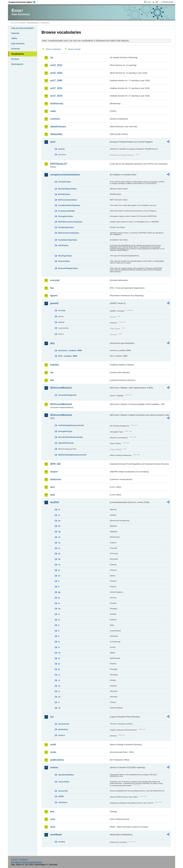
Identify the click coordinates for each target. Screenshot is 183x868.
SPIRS (61, 796)
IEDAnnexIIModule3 (61, 404)
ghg (52, 343)
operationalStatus (66, 775)
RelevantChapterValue (68, 268)
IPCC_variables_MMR (68, 356)
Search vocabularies (53, 49)
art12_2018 (56, 73)
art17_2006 (56, 80)
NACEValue (63, 245)
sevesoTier (63, 791)
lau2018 (55, 502)
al (59, 510)
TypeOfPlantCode (66, 443)
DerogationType (65, 431)
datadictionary (58, 127)
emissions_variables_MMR (70, 350)
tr (59, 702)
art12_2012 (56, 65)
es (59, 576)
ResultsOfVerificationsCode (71, 437)
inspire (54, 472)
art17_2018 (56, 96)
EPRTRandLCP (59, 164)
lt (59, 636)
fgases (54, 296)
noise (53, 752)
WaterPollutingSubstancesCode (72, 455)
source (61, 322)
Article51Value (65, 182)
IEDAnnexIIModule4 (61, 415)
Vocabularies (18, 54)
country (62, 842)
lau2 (53, 495)
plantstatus (63, 729)
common (55, 119)
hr (59, 603)
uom (53, 819)
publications (57, 760)
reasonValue (64, 782)
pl (59, 664)
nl (59, 658)
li (59, 631)
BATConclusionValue (68, 200)
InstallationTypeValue (68, 240)
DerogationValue (66, 216)
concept (62, 310)
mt (59, 653)
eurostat (55, 280)
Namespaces (17, 64)
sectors (62, 735)
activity (61, 149)
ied (52, 380)
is (59, 620)
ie (59, 614)
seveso (54, 767)
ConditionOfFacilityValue (69, 205)
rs (59, 680)
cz (59, 548)
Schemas (16, 49)
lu (59, 642)
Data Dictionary (33, 23)
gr (59, 598)
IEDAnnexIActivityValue (69, 233)
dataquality (56, 134)
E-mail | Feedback (20, 859)
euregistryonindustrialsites (65, 175)
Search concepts (74, 49)
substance (63, 802)
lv (59, 647)
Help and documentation (23, 28)
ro (59, 675)
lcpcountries (64, 724)
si (59, 691)
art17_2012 (56, 88)
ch (59, 537)
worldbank (56, 835)
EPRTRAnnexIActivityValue (70, 222)
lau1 (53, 487)
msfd (53, 745)
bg (59, 532)
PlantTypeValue (65, 256)
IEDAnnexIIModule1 (61, 388)
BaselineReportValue (68, 189)
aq (52, 57)
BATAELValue (64, 194)
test (52, 812)
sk (59, 697)
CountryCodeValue (67, 211)
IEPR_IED (56, 464)
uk (59, 708)
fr (59, 587)
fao (52, 288)
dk (59, 559)
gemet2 (54, 303)
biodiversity (57, 104)
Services (15, 59)
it (59, 625)
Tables (14, 38)
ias (52, 372)
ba (59, 521)
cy (59, 543)
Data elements (18, 44)
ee (59, 565)
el (59, 570)
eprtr (53, 142)
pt (59, 669)
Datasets (15, 33)
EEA (23, 2)
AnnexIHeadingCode (67, 395)
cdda (53, 111)
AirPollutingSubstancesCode (71, 425)
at (59, 515)
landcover (56, 479)
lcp (52, 717)
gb (59, 592)
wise (53, 827)
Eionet (23, 23)
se (59, 686)
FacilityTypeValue (66, 227)
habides (55, 365)
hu (59, 609)
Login (149, 2)
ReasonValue (64, 261)
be (59, 526)
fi (59, 581)
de (59, 554)
